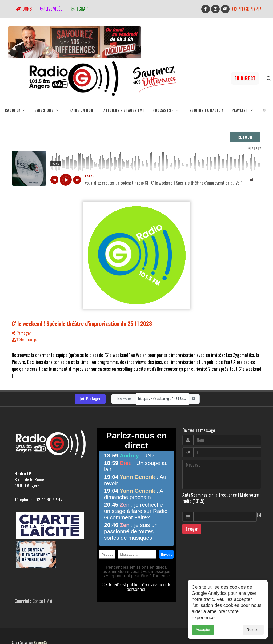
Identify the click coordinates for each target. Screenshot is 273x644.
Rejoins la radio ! (206, 110)
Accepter (203, 630)
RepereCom (42, 624)
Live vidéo (51, 9)
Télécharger (25, 340)
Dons (24, 9)
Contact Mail (43, 582)
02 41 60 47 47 (247, 9)
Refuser (253, 630)
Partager (21, 333)
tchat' (79, 9)
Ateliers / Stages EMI (124, 110)
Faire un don (81, 110)
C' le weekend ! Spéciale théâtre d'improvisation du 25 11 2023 (82, 323)
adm (17, 630)
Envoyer (192, 510)
